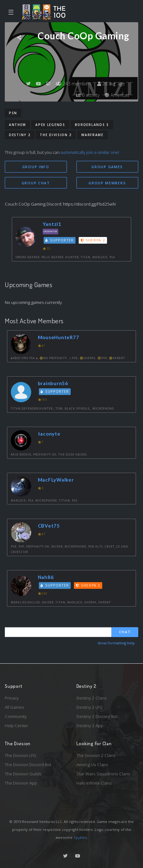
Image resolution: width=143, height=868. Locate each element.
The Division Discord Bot (28, 765)
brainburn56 (53, 383)
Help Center (16, 726)
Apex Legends (50, 125)
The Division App (21, 783)
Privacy (12, 698)
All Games (14, 707)
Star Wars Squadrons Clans (103, 774)
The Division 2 (56, 135)
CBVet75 (49, 526)
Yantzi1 (52, 224)
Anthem (17, 125)
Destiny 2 (20, 135)
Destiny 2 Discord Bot (97, 716)
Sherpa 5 (88, 585)
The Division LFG (21, 755)
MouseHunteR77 (59, 337)
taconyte (49, 434)
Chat (125, 632)
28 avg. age (111, 84)
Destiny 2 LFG (89, 707)
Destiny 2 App (90, 726)
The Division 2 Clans (96, 755)
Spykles (80, 837)
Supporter (60, 240)
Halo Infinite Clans (94, 783)
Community (16, 716)
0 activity (88, 95)
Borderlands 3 (92, 125)
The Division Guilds (23, 774)
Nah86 (46, 577)
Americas (117, 95)
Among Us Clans (92, 765)
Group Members (107, 183)
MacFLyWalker (56, 480)
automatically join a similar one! (90, 152)
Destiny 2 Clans (92, 698)
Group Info (36, 167)
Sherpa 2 (93, 240)
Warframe (92, 135)
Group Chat (36, 183)
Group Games (107, 167)
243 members (74, 84)
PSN (13, 113)
